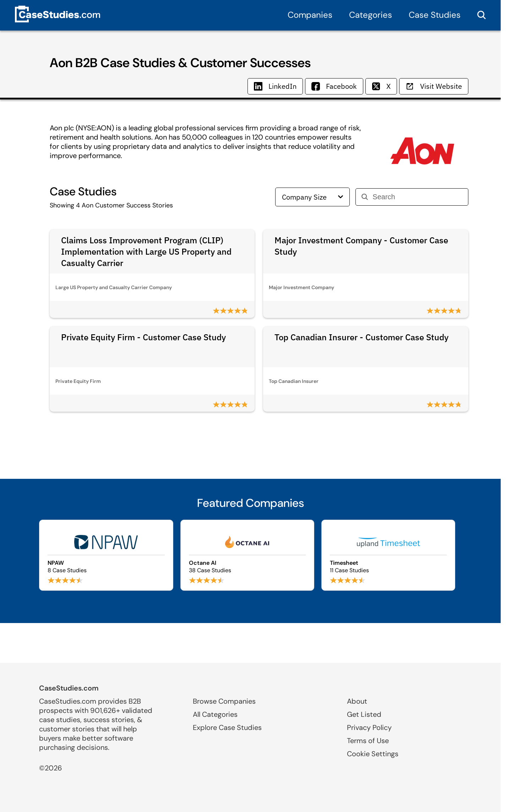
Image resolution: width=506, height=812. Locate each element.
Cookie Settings (373, 754)
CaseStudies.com (69, 688)
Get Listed (364, 714)
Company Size (312, 197)
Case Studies (435, 15)
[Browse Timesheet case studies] (388, 555)
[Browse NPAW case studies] (106, 555)
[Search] (417, 197)
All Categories (215, 714)
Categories (371, 15)
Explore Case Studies (227, 727)
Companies (310, 15)
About (357, 701)
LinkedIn (275, 86)
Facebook (334, 86)
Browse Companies (224, 701)
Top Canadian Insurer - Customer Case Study (361, 337)
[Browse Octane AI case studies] (247, 555)
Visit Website (434, 86)
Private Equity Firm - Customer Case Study (143, 337)
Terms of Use (368, 741)
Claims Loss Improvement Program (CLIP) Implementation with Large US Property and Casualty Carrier (146, 251)
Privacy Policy (369, 727)
